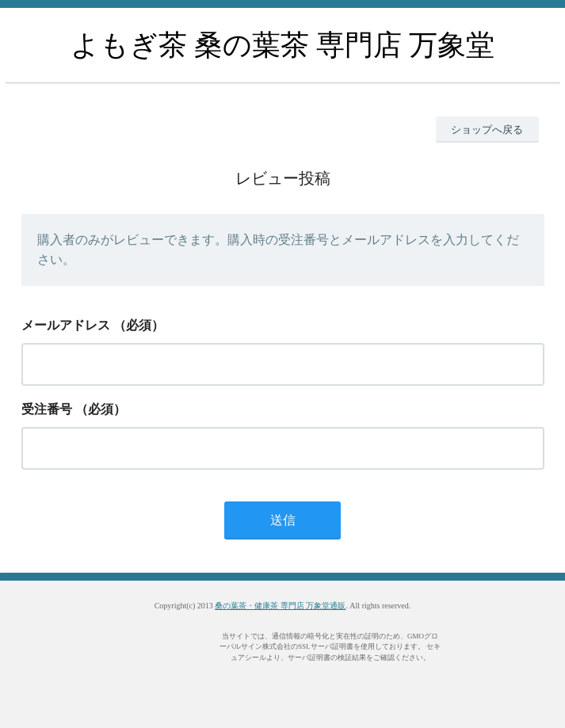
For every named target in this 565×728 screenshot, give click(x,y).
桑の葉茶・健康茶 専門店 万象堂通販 (280, 606)
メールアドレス (66, 325)
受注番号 (47, 409)
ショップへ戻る (487, 130)
